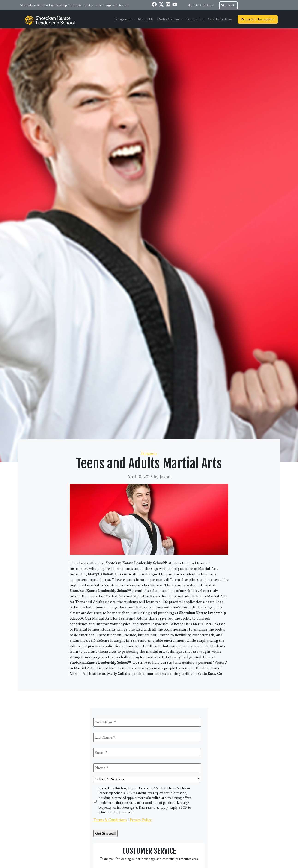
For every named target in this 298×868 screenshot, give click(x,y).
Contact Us (195, 19)
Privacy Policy (141, 820)
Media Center (168, 19)
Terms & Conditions (110, 820)
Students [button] (228, 5)
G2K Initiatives (220, 19)
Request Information (258, 19)
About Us (145, 19)
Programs (123, 19)
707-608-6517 (203, 5)
